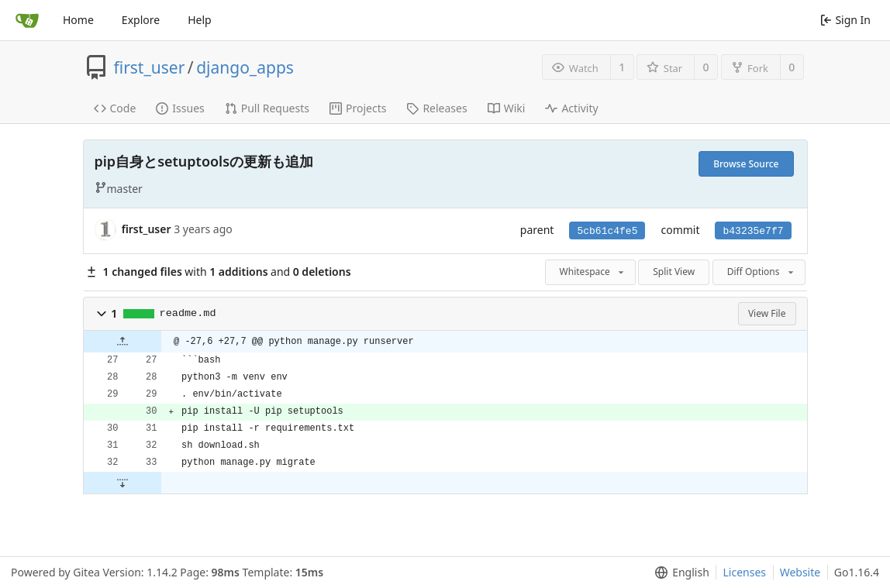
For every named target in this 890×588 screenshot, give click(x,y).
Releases (436, 108)
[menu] (679, 573)
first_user (150, 67)
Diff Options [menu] (762, 272)
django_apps (245, 67)
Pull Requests (267, 108)
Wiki (507, 108)
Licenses (744, 572)
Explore (141, 20)
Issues (180, 108)
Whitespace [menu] (593, 272)
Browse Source (746, 164)
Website (800, 572)
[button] (102, 314)
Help (200, 20)
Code (115, 108)
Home (78, 20)
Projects (358, 108)
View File (767, 313)
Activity (571, 108)
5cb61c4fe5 (607, 231)
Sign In (845, 20)
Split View (674, 272)
